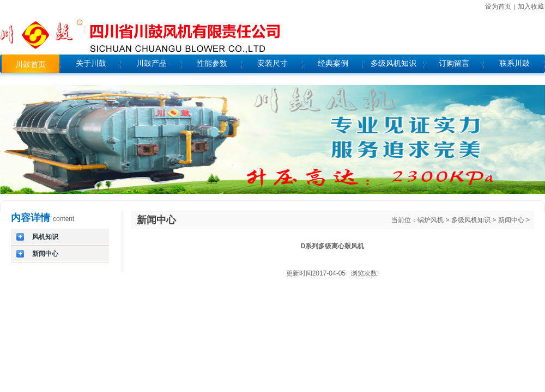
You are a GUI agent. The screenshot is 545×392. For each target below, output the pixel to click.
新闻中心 (511, 220)
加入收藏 (531, 7)
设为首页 (498, 7)
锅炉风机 (431, 220)
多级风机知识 (471, 220)
